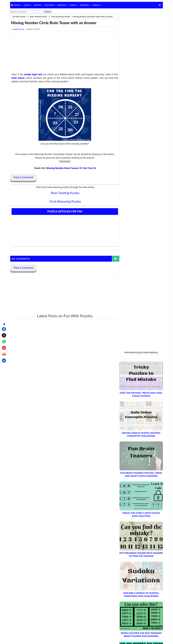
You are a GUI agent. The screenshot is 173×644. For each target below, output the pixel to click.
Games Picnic (124, 629)
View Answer (62, 164)
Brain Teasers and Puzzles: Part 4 (136, 484)
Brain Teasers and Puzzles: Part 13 (137, 526)
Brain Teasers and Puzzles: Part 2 (136, 475)
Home (18, 5)
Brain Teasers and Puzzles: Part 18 (137, 549)
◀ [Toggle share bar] (3, 303)
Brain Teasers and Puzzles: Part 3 (136, 480)
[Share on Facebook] (3, 308)
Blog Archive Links (126, 584)
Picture (50, 5)
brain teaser (24, 81)
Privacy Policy (124, 594)
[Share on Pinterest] (3, 327)
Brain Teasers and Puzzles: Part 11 (137, 516)
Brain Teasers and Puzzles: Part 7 (136, 498)
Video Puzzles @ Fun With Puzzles (133, 604)
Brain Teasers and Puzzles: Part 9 (136, 507)
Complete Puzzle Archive (132, 567)
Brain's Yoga (124, 625)
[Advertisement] (62, 56)
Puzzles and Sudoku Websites (131, 601)
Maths (38, 5)
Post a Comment (24, 180)
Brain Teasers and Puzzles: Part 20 (137, 558)
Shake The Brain (125, 621)
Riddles (62, 5)
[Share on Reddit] (3, 333)
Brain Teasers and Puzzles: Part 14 (137, 530)
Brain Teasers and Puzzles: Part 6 (136, 493)
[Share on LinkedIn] (3, 340)
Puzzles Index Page (127, 597)
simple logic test (33, 77)
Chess (74, 5)
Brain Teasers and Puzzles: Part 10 (137, 512)
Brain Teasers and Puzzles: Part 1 (136, 470)
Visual (97, 5)
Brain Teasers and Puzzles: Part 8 (136, 503)
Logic (28, 5)
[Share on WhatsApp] (3, 321)
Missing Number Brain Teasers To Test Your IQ (68, 171)
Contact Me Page (126, 587)
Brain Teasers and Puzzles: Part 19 (137, 553)
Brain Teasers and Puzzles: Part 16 (137, 539)
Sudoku (85, 5)
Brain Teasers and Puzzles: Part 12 (137, 521)
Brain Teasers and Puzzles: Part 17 (137, 544)
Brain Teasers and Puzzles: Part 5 (136, 489)
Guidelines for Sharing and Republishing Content (138, 590)
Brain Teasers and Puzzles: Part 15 (137, 535)
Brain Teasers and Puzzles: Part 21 (137, 562)
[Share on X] (3, 315)
